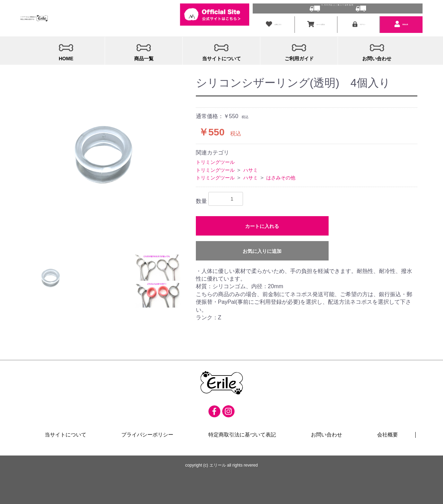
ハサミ (251, 167)
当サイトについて (66, 432)
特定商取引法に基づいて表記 (242, 432)
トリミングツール (215, 159)
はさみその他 (281, 175)
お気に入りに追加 (262, 248)
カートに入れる (262, 223)
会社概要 (388, 432)
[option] (104, 147)
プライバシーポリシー (148, 432)
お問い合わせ (327, 432)
